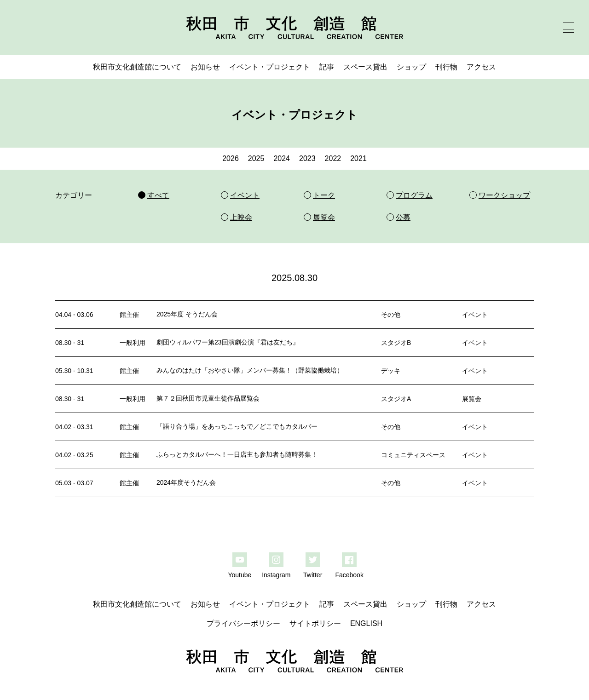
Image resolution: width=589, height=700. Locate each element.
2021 (358, 158)
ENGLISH (366, 623)
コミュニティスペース (413, 455)
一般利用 (133, 343)
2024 (282, 158)
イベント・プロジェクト (270, 67)
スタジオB (396, 343)
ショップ (411, 67)
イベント (475, 315)
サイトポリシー (315, 623)
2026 (231, 158)
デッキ (391, 371)
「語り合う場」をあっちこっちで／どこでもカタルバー (237, 426)
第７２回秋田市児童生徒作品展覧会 (208, 398)
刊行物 (446, 67)
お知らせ (205, 67)
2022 (333, 158)
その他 (391, 315)
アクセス (481, 67)
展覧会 (472, 399)
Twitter (313, 575)
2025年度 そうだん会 (187, 314)
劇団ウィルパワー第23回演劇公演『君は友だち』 (228, 342)
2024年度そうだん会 (186, 482)
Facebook (349, 575)
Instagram (276, 575)
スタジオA (396, 399)
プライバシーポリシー (243, 623)
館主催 (129, 315)
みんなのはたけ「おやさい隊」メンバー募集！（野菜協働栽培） (250, 370)
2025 (256, 158)
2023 (307, 158)
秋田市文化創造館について (137, 67)
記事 (327, 67)
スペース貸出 (365, 67)
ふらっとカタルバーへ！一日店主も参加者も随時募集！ (237, 454)
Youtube (240, 575)
